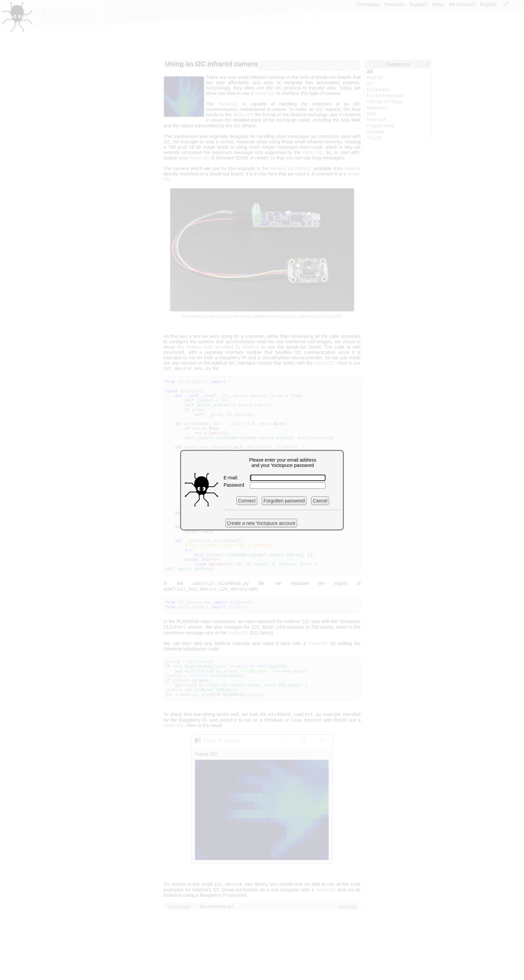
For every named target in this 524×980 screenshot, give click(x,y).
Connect (247, 501)
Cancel (320, 501)
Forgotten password (284, 501)
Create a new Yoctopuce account (261, 523)
